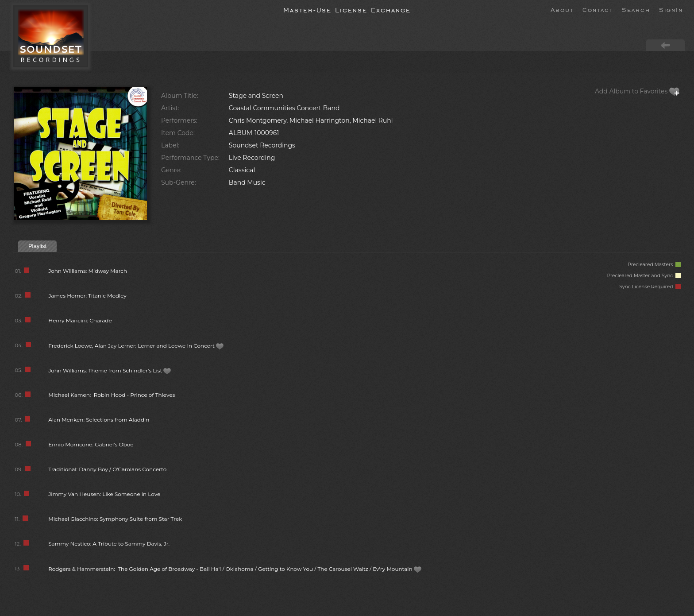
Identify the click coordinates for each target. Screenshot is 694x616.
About (562, 9)
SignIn (671, 9)
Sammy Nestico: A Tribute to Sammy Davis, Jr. (109, 544)
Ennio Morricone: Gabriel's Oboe (91, 444)
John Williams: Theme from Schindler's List (110, 370)
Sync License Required (650, 287)
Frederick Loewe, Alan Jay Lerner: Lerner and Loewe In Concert (136, 346)
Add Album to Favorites (637, 91)
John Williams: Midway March (88, 271)
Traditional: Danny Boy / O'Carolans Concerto (107, 469)
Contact (598, 9)
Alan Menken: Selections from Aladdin (99, 420)
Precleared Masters (654, 265)
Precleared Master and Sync (644, 276)
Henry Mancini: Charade (80, 320)
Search (636, 9)
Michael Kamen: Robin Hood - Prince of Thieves (112, 395)
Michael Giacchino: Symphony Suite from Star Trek (115, 519)
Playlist (37, 246)
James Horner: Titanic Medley (87, 296)
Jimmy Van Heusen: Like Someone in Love (104, 494)
